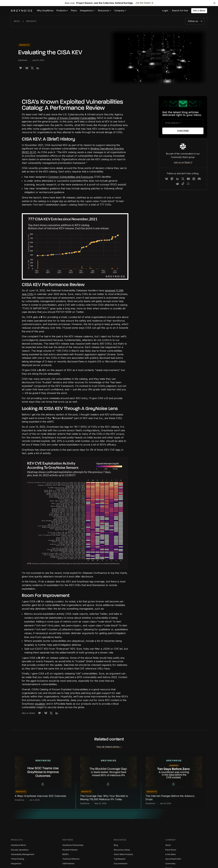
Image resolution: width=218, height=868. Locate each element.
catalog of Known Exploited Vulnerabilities (72, 118)
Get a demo (199, 11)
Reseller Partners (70, 850)
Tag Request (120, 859)
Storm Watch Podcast (123, 854)
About (168, 845)
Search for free (180, 11)
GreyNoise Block (18, 845)
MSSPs (66, 854)
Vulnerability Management (22, 854)
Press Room (171, 850)
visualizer (40, 704)
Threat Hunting (17, 859)
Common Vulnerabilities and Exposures (71, 177)
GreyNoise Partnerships (73, 845)
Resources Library (122, 850)
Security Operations (20, 850)
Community (170, 864)
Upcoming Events (173, 859)
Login (165, 11)
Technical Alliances (71, 859)
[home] (21, 11)
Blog (17, 21)
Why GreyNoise (45, 11)
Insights (31, 21)
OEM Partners (68, 864)
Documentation (121, 864)
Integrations (16, 864)
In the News (171, 854)
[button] (62, 11)
